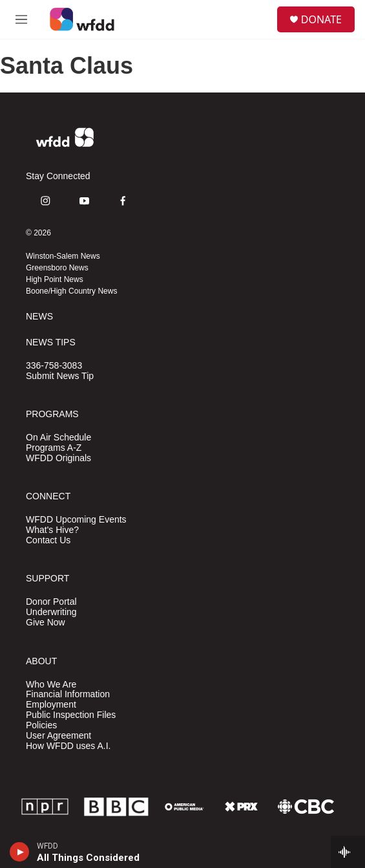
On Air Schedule (58, 438)
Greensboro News (57, 268)
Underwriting (51, 612)
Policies (41, 725)
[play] (20, 852)
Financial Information (68, 694)
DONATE (321, 19)
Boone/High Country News (71, 291)
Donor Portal (51, 602)
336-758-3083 (54, 366)
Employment (51, 705)
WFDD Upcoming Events (76, 520)
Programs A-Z (54, 448)
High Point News (55, 279)
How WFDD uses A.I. (68, 746)
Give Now (46, 623)
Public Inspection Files (71, 715)
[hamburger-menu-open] (21, 19)
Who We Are (51, 685)
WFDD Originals (58, 458)
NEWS (39, 317)
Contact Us (48, 540)
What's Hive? (52, 530)
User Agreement (58, 736)
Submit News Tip (60, 376)
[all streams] (348, 852)
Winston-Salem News (63, 256)
